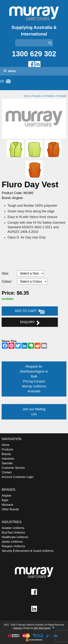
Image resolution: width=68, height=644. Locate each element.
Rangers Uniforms (13, 546)
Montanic (8, 505)
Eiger (5, 500)
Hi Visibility (48, 96)
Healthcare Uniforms (15, 537)
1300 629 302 (34, 54)
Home (27, 96)
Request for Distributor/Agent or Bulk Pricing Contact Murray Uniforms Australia (34, 379)
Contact (7, 472)
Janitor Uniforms (12, 542)
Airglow (6, 496)
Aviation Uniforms (13, 528)
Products (36, 96)
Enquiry (30, 323)
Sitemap (18, 628)
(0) (5, 81)
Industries (8, 459)
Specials (7, 463)
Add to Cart (30, 311)
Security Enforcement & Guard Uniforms (27, 551)
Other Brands (10, 509)
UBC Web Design (42, 628)
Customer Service (13, 468)
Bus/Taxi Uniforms (13, 533)
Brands (6, 454)
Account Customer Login (17, 477)
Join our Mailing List (34, 412)
